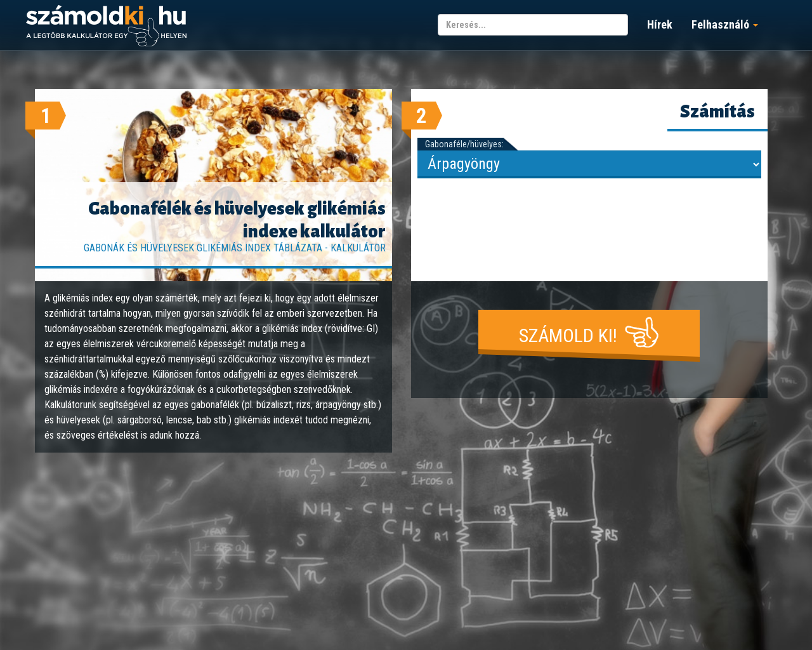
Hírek (660, 24)
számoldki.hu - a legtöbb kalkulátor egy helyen (106, 26)
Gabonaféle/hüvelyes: (464, 144)
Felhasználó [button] (725, 24)
